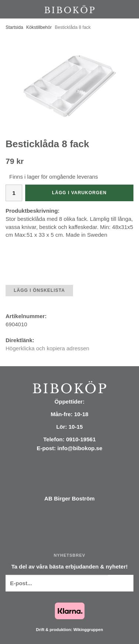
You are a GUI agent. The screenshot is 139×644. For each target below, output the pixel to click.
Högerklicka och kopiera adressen (47, 348)
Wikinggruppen (88, 630)
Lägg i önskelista (39, 290)
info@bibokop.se (80, 448)
